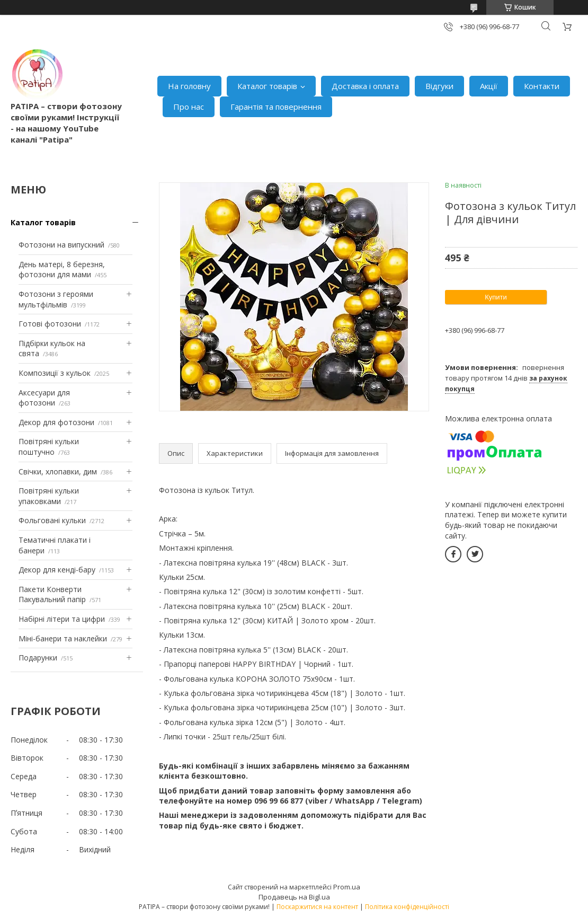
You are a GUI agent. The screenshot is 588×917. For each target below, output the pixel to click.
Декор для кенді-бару (57, 570)
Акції (489, 86)
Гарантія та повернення (276, 107)
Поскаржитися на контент (317, 907)
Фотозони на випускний (61, 245)
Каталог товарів (267, 86)
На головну (189, 86)
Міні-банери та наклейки (63, 638)
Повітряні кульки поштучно (49, 447)
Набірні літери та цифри (62, 619)
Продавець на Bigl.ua (294, 897)
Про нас (189, 107)
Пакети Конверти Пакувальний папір (52, 594)
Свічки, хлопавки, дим (58, 471)
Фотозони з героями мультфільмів (56, 299)
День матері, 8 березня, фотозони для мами (62, 270)
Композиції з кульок (55, 373)
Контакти (542, 86)
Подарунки (38, 658)
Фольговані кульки (52, 520)
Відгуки (439, 86)
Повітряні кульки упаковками (49, 496)
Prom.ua (347, 887)
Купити (496, 297)
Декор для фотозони (56, 422)
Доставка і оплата (365, 86)
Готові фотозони (50, 324)
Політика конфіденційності (407, 907)
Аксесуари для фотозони (44, 398)
